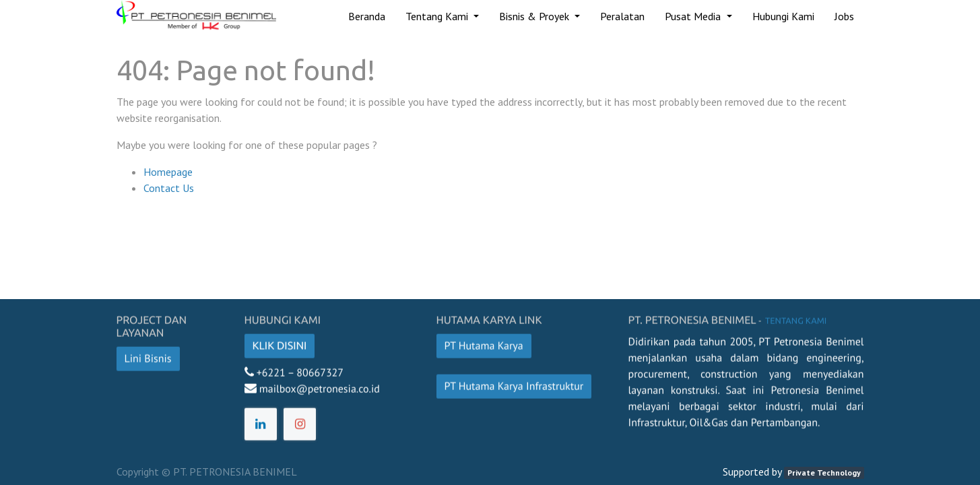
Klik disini (280, 343)
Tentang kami (795, 318)
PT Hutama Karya (484, 343)
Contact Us (169, 188)
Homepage (168, 172)
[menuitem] (367, 16)
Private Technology (824, 473)
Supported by (752, 472)
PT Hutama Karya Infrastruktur (514, 383)
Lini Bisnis (148, 356)
